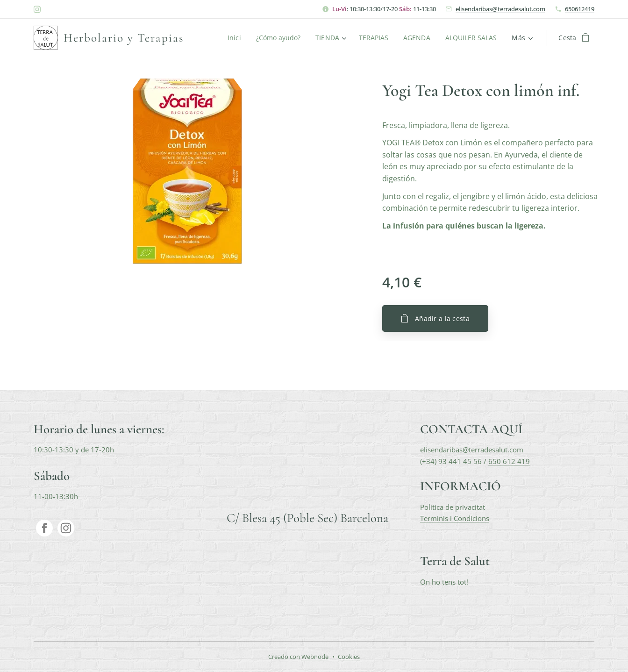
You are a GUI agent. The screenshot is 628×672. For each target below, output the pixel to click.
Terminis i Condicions (455, 518)
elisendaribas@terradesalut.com (500, 9)
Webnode (315, 657)
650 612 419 (509, 461)
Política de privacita (451, 507)
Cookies (349, 657)
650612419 (580, 9)
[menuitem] (232, 38)
